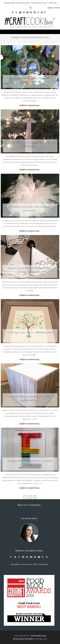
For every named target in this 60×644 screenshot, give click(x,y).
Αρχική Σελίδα (9, 3)
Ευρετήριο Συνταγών (39, 3)
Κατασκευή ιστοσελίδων (23, 639)
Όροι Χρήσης (15, 564)
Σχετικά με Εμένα (23, 3)
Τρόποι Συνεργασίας (41, 564)
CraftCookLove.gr (38, 636)
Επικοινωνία (26, 564)
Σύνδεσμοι (53, 3)
